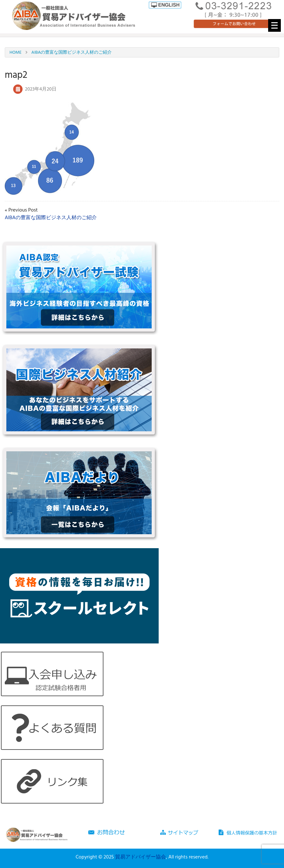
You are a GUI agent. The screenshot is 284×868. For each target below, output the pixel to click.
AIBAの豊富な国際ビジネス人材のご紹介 (51, 218)
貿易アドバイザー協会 (141, 857)
